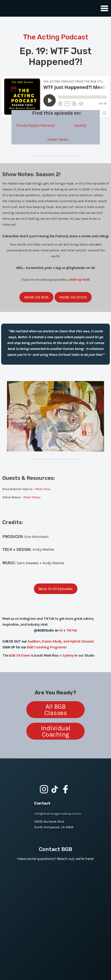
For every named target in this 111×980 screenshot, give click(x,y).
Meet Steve (32, 497)
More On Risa (36, 297)
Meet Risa (43, 489)
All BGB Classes (56, 710)
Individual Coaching (56, 731)
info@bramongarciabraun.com (57, 814)
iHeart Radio (58, 139)
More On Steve (73, 297)
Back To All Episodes (56, 589)
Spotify (80, 125)
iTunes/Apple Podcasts (36, 125)
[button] (103, 8)
